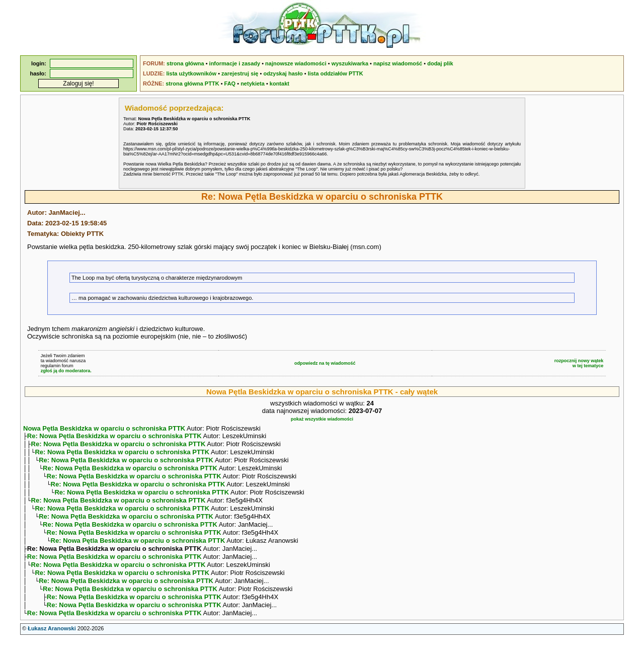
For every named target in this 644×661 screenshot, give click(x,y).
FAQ (230, 84)
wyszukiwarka (350, 63)
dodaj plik (440, 63)
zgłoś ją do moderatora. (66, 371)
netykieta (253, 84)
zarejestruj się (240, 73)
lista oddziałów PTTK (336, 73)
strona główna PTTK (192, 84)
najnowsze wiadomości (296, 63)
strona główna (185, 63)
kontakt (279, 84)
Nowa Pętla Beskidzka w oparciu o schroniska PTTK (104, 428)
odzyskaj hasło (283, 73)
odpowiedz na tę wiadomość (325, 363)
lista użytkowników (191, 73)
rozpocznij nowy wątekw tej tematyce (579, 363)
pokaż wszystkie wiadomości (322, 419)
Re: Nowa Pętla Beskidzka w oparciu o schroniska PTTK (114, 437)
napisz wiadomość (398, 63)
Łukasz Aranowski (52, 651)
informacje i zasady (235, 63)
